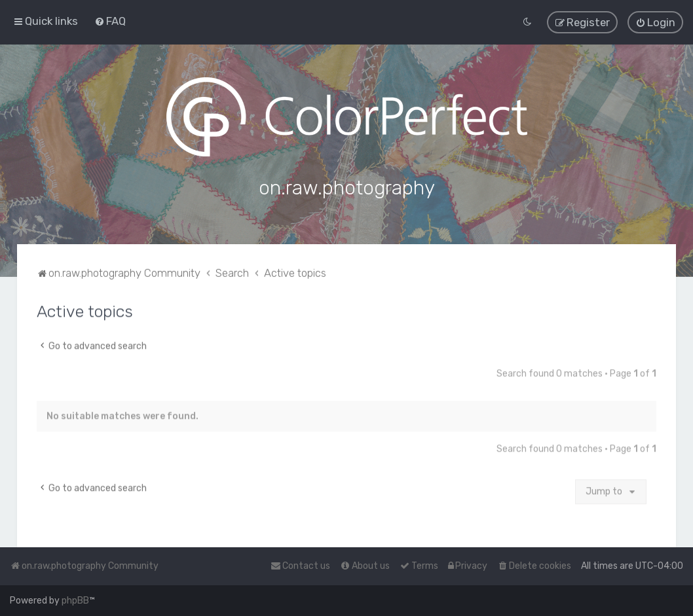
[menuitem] (110, 21)
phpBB (75, 601)
